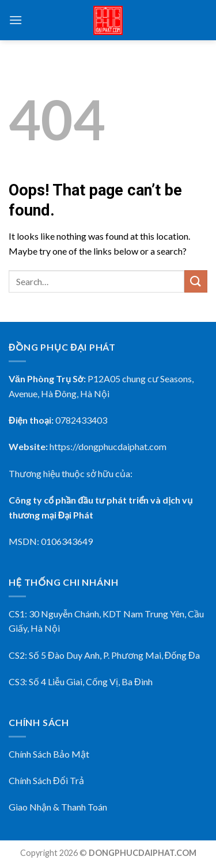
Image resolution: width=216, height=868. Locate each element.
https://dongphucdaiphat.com (108, 446)
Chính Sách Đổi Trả (46, 780)
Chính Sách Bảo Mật (49, 754)
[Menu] (16, 20)
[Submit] (196, 281)
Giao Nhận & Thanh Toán (58, 807)
